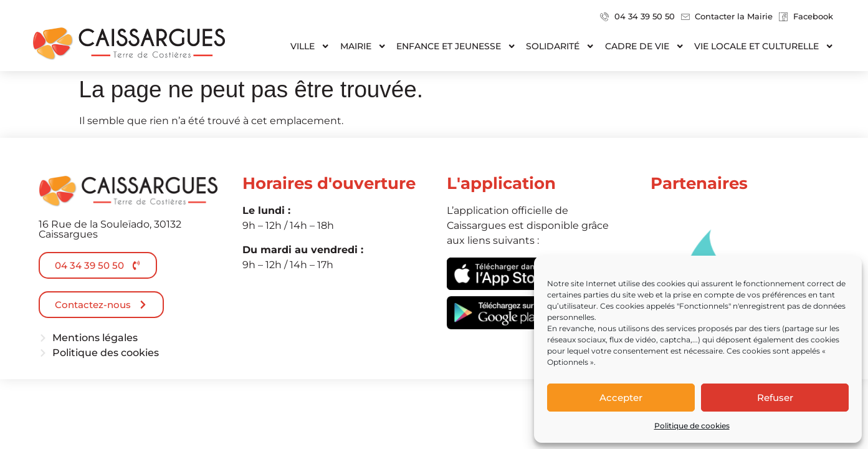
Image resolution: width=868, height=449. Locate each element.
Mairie (363, 46)
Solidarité (560, 46)
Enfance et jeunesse (456, 46)
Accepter (621, 398)
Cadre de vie (645, 46)
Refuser (775, 398)
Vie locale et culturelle (764, 46)
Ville (310, 46)
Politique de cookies (692, 426)
